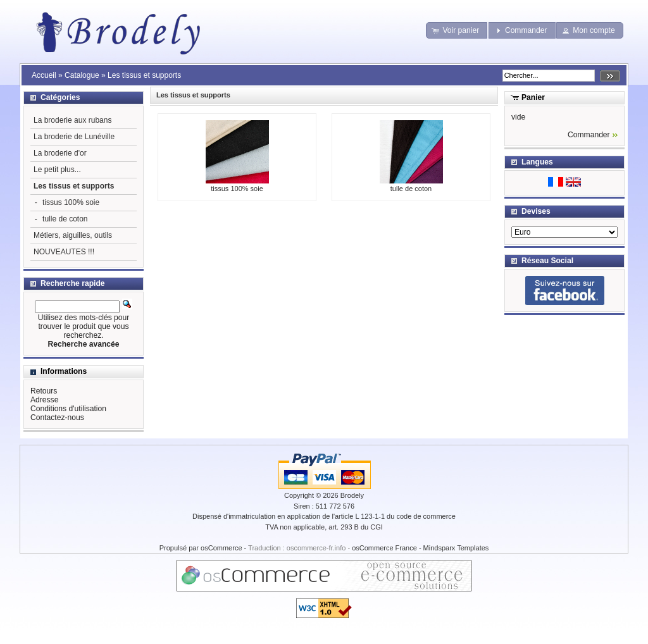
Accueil (44, 75)
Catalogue (82, 75)
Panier (533, 97)
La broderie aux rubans (72, 120)
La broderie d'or (60, 153)
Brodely (352, 495)
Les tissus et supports (144, 75)
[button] (457, 30)
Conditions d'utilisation (68, 409)
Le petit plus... (57, 170)
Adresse (44, 400)
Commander (589, 135)
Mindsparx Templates (456, 548)
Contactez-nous (57, 418)
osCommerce (221, 548)
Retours (44, 391)
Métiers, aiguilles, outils (73, 235)
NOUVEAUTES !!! (64, 252)
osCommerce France (384, 548)
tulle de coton (411, 185)
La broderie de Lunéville (74, 137)
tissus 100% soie (237, 185)
